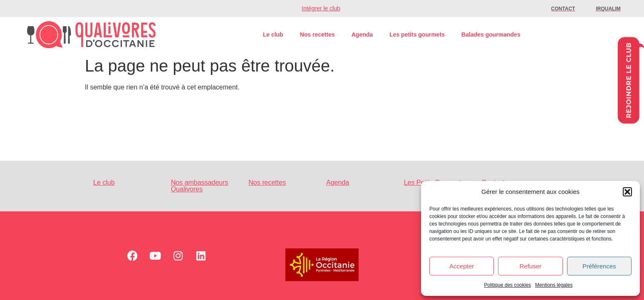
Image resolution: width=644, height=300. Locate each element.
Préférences (599, 266)
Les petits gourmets (417, 35)
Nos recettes (317, 35)
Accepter (462, 266)
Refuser (531, 266)
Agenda (362, 35)
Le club (273, 35)
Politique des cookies (508, 285)
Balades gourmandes (491, 35)
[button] (627, 192)
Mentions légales (554, 285)
